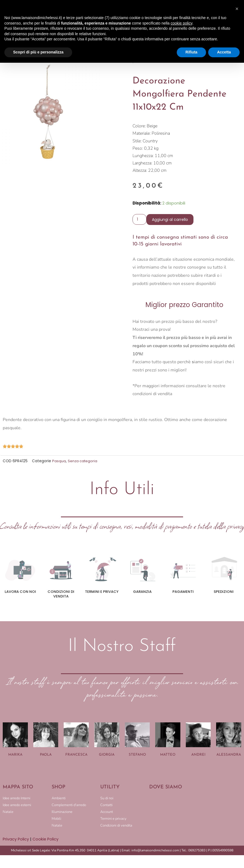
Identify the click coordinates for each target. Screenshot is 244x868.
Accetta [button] (224, 52)
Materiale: (142, 134)
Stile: (137, 141)
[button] (237, 9)
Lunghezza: (143, 156)
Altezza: (140, 171)
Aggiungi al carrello (171, 220)
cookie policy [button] (182, 23)
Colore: (139, 126)
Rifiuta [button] (192, 52)
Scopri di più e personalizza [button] (38, 52)
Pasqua (59, 462)
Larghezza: (142, 163)
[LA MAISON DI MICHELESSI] (195, 813)
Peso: (138, 149)
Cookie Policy (46, 840)
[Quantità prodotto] (140, 220)
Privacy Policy (16, 840)
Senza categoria (83, 462)
